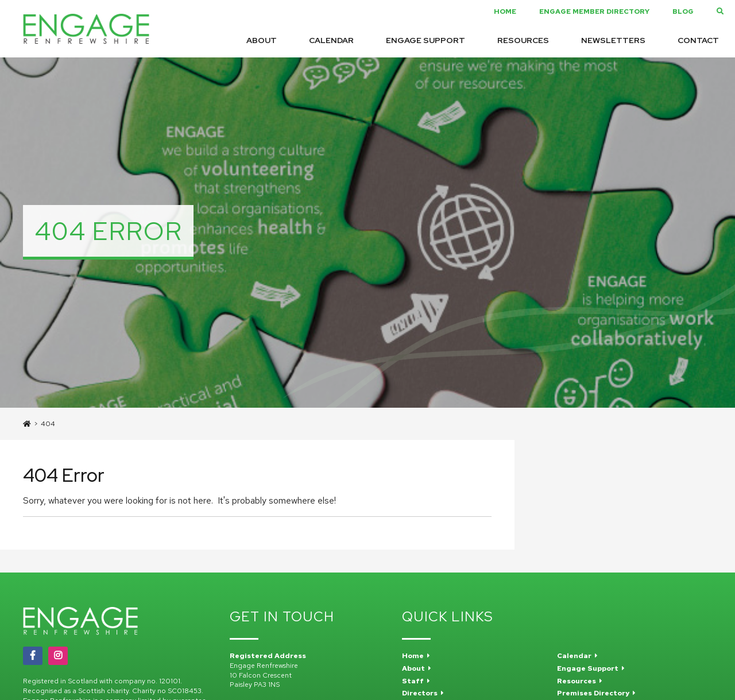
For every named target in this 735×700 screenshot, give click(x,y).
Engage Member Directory (594, 11)
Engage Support (425, 40)
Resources (523, 40)
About (262, 40)
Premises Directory (596, 693)
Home (505, 11)
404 (48, 424)
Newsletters (613, 40)
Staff (416, 681)
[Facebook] (33, 656)
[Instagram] (58, 656)
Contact (698, 40)
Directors (423, 693)
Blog (683, 11)
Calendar (331, 40)
